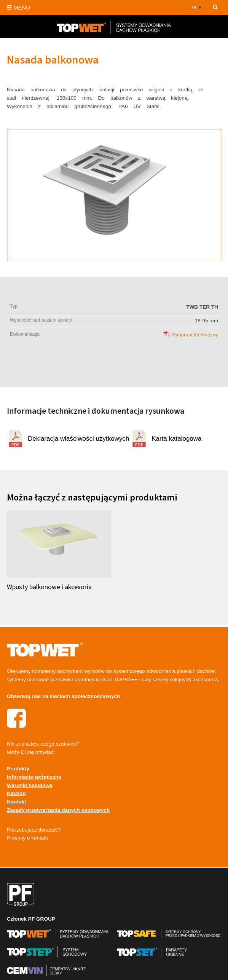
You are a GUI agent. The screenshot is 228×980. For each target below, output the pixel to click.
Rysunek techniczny (195, 335)
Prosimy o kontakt (27, 838)
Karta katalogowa (176, 439)
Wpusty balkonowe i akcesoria (49, 587)
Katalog (16, 793)
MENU (18, 7)
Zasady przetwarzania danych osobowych (58, 810)
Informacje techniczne (34, 777)
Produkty (18, 769)
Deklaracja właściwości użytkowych (78, 439)
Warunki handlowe (30, 785)
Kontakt (17, 802)
